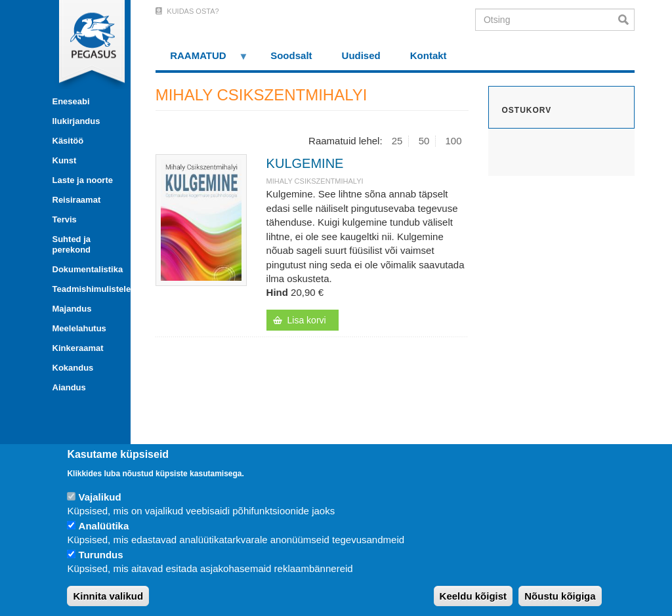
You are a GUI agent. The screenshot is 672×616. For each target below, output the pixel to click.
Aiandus (69, 387)
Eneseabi (71, 101)
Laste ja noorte (83, 180)
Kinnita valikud (108, 596)
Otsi (626, 20)
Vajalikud (100, 497)
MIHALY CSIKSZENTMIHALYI (315, 181)
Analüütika (104, 526)
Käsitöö (68, 141)
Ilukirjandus (76, 121)
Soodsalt (291, 55)
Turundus (101, 555)
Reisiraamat (77, 200)
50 (424, 141)
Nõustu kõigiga (560, 596)
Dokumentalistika (87, 269)
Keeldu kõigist (473, 596)
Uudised (361, 55)
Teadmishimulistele (87, 289)
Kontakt (429, 55)
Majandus (72, 309)
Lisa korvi (307, 320)
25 (397, 141)
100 (454, 141)
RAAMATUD (202, 60)
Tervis (65, 219)
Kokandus (73, 368)
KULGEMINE (305, 163)
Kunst (65, 160)
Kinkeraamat (78, 348)
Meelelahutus (79, 328)
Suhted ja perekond (72, 244)
